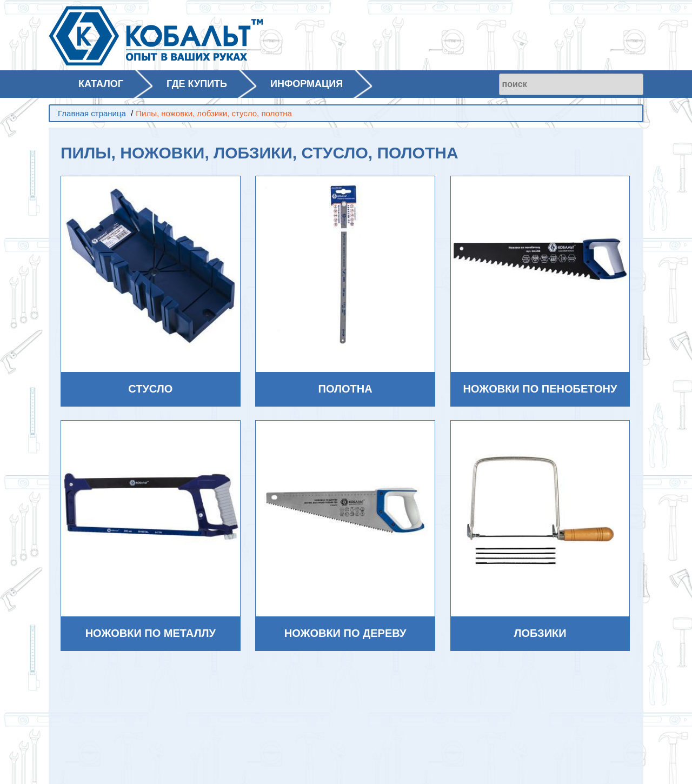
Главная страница (92, 113)
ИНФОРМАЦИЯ (307, 84)
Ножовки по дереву (345, 633)
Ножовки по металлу (151, 633)
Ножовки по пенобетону (540, 389)
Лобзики (540, 633)
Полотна (345, 389)
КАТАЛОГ (101, 84)
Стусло (150, 389)
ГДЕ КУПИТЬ (197, 84)
